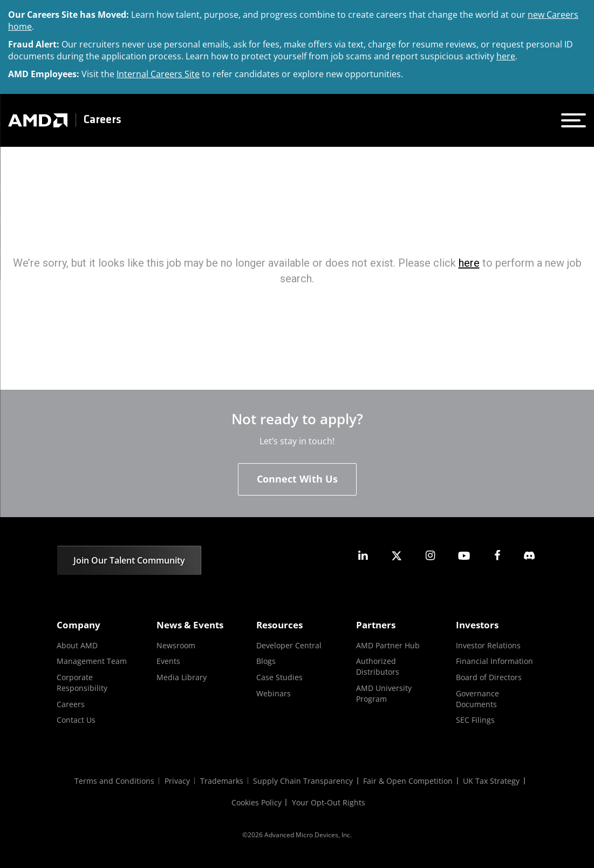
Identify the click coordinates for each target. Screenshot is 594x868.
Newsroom (176, 645)
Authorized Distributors (378, 667)
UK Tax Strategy (493, 781)
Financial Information (494, 662)
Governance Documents (477, 699)
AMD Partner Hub (388, 645)
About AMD (77, 645)
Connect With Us (297, 479)
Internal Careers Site (158, 74)
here (506, 56)
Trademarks (221, 781)
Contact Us (76, 720)
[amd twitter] (397, 556)
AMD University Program (384, 693)
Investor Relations (488, 645)
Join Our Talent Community (129, 560)
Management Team (92, 662)
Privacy (176, 781)
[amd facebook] (497, 556)
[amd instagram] (430, 556)
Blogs (266, 662)
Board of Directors (489, 677)
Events (168, 662)
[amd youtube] (464, 556)
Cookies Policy (257, 802)
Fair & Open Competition (409, 781)
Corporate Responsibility (82, 683)
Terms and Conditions (113, 781)
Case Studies (279, 677)
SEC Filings (475, 720)
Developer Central (289, 645)
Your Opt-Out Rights (329, 802)
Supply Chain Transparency (303, 781)
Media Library (182, 677)
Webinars (274, 693)
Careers (103, 120)
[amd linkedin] (363, 556)
